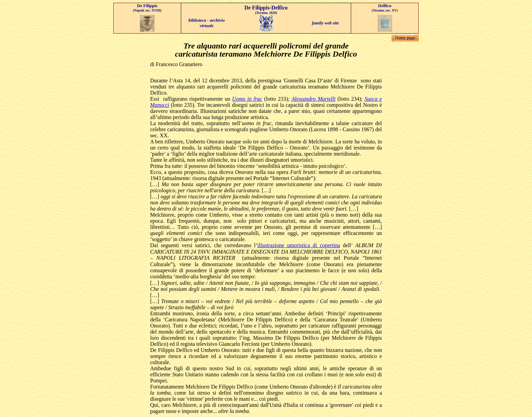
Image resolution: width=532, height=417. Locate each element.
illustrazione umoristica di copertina (299, 245)
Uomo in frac (247, 99)
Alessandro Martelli (313, 99)
